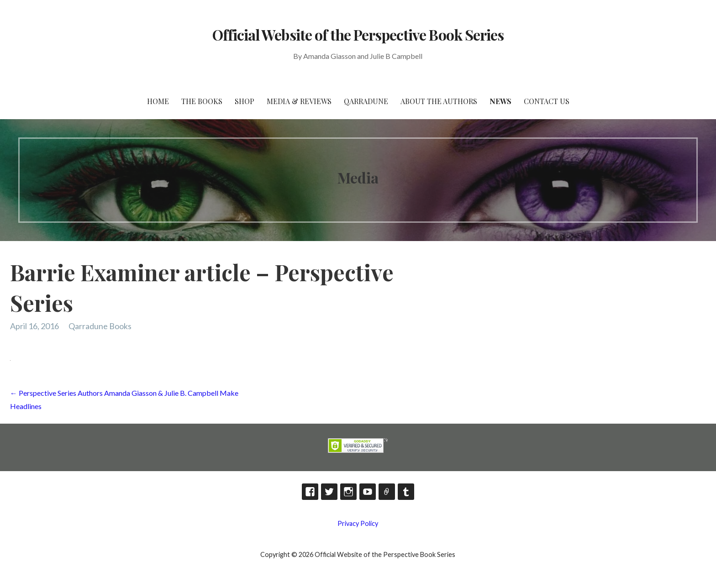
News (500, 101)
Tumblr (406, 492)
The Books (202, 101)
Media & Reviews (299, 101)
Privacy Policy (358, 523)
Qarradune (366, 101)
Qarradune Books (100, 326)
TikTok (387, 492)
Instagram (348, 492)
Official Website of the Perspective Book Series (358, 34)
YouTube (368, 492)
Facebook (310, 492)
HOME (158, 101)
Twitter (329, 492)
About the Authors (439, 101)
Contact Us (547, 101)
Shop (245, 101)
